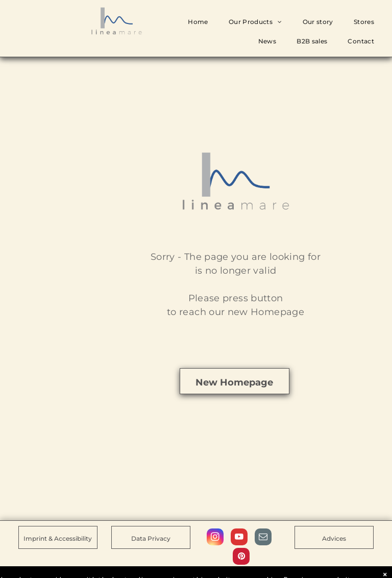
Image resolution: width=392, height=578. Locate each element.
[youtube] (239, 538)
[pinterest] (241, 558)
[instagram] (215, 538)
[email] (263, 538)
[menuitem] (198, 22)
